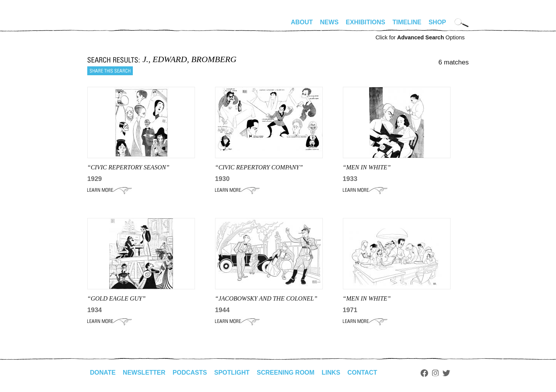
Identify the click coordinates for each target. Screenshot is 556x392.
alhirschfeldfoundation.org (110, 25)
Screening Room (286, 373)
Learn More (109, 190)
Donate (103, 373)
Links (331, 373)
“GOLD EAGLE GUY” (116, 298)
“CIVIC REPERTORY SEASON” (128, 167)
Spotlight (232, 373)
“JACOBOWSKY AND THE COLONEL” (266, 298)
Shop (437, 22)
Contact (362, 373)
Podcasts (190, 373)
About (302, 22)
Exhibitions (366, 22)
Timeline (407, 22)
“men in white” (367, 167)
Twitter (446, 373)
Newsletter (144, 373)
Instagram (435, 373)
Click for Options (420, 37)
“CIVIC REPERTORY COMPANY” (259, 167)
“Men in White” (367, 298)
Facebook (424, 373)
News (329, 22)
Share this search (110, 71)
